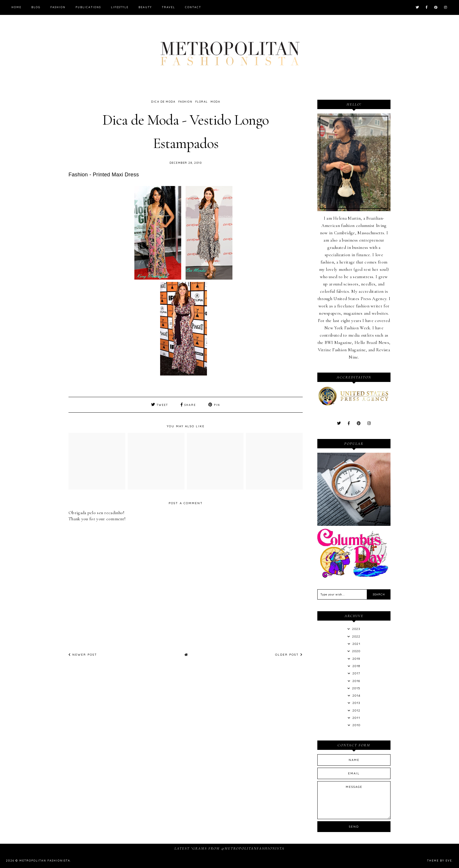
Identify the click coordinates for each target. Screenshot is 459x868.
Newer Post (83, 655)
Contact (193, 7)
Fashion (58, 7)
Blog (36, 7)
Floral (202, 102)
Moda (215, 102)
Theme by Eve (440, 861)
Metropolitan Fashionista (45, 861)
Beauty (145, 7)
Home (16, 7)
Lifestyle (120, 7)
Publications (88, 7)
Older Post (289, 655)
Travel (168, 7)
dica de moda (163, 102)
